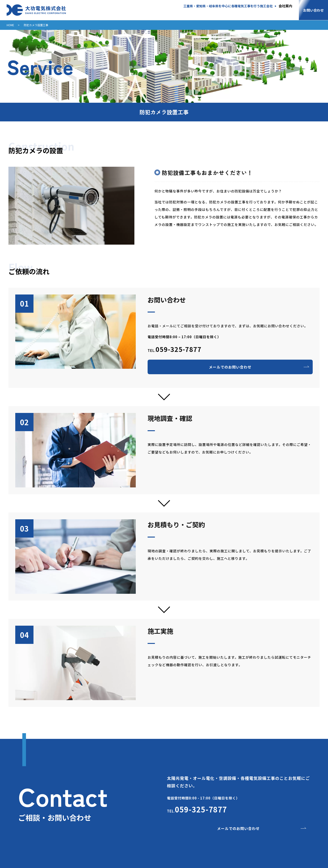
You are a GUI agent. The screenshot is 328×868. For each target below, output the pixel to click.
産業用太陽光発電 (142, 12)
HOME (109, 12)
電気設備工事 (244, 12)
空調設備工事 (210, 12)
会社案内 (285, 6)
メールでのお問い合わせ (230, 367)
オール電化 (178, 12)
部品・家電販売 (280, 12)
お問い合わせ (313, 10)
